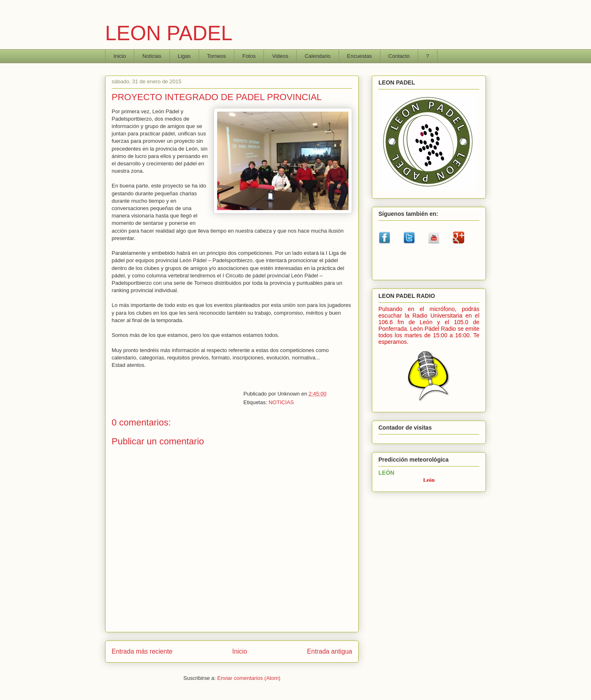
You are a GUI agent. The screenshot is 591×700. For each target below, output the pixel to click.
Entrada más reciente (142, 651)
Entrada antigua (330, 651)
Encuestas (359, 56)
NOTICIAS (281, 402)
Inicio (120, 56)
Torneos (216, 56)
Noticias (152, 56)
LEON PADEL (169, 33)
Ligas (184, 56)
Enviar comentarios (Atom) (249, 678)
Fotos (249, 56)
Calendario (317, 56)
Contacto (399, 56)
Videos (280, 56)
